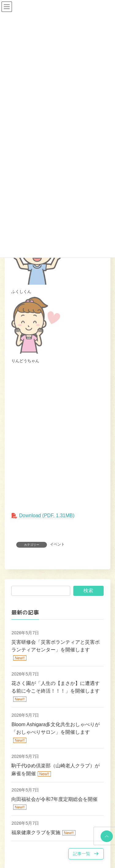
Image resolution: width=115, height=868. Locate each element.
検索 (88, 591)
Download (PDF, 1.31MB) (47, 515)
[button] (86, 854)
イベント (57, 544)
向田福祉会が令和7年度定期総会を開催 (54, 799)
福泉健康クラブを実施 (36, 832)
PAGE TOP (106, 836)
